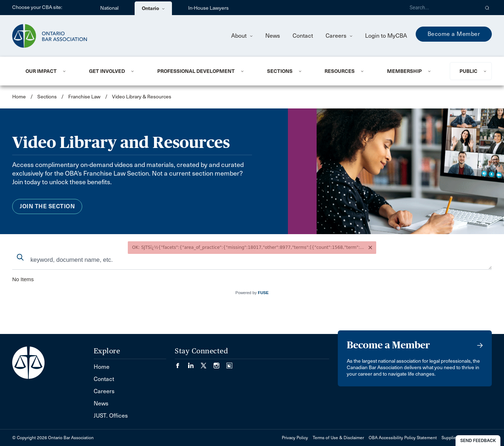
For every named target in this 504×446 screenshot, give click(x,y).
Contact (303, 36)
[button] (487, 8)
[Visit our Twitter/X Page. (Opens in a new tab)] (207, 363)
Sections (280, 71)
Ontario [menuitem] (153, 8)
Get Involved (107, 71)
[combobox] (252, 261)
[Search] (442, 8)
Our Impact (41, 71)
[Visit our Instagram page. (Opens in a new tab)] (220, 363)
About (242, 36)
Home (19, 97)
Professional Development (196, 71)
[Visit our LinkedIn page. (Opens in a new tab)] (194, 363)
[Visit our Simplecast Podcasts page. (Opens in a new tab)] (229, 363)
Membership (404, 71)
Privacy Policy (295, 438)
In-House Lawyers (208, 8)
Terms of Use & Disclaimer (338, 438)
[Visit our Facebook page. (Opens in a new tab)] (181, 363)
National (109, 8)
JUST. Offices (111, 416)
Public (468, 71)
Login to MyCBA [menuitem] (386, 36)
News (273, 36)
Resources (340, 71)
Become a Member (454, 34)
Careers (339, 36)
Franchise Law (84, 97)
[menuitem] (48, 71)
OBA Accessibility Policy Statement (403, 438)
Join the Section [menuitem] (47, 206)
